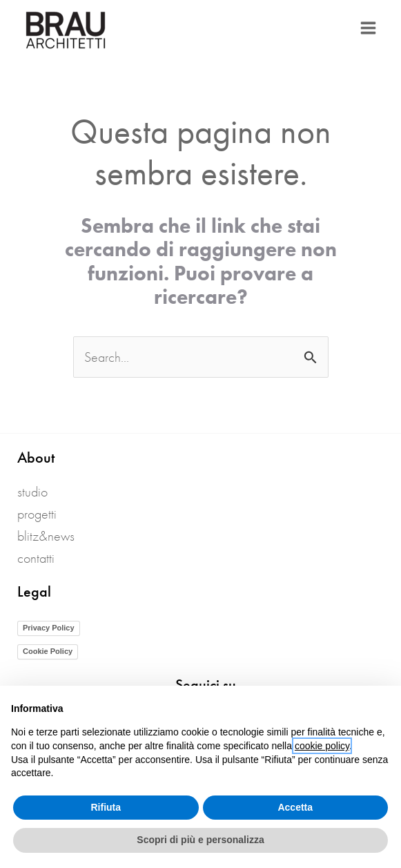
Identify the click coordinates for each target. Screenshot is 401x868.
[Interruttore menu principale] (368, 28)
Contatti (36, 558)
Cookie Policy (48, 651)
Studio (32, 492)
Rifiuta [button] (106, 807)
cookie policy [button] (322, 746)
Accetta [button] (295, 807)
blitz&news (46, 536)
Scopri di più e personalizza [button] (200, 840)
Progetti (37, 514)
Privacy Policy (49, 628)
